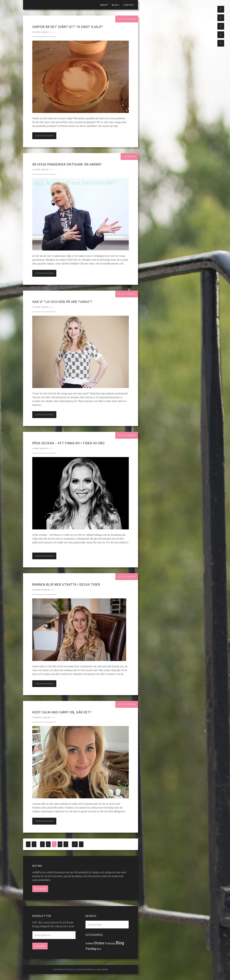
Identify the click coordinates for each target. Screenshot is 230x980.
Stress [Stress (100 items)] (99, 943)
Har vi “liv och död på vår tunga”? (62, 302)
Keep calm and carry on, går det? (62, 712)
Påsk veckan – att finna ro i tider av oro (68, 443)
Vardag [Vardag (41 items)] (91, 949)
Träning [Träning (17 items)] (110, 943)
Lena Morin (41, 4)
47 (75, 844)
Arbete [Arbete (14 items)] (89, 943)
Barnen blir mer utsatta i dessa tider (66, 584)
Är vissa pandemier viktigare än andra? (67, 164)
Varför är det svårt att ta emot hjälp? (68, 27)
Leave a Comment (127, 19)
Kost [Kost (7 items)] (99, 949)
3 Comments (129, 156)
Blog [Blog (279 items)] (120, 943)
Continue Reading (44, 136)
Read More (40, 889)
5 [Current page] (54, 844)
